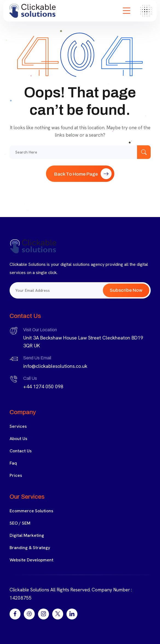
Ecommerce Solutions (31, 511)
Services (18, 426)
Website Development (31, 560)
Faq (13, 463)
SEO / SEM (20, 523)
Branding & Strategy (30, 548)
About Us (18, 439)
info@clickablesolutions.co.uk (55, 366)
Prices (16, 475)
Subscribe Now (126, 290)
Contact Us (21, 451)
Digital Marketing (27, 535)
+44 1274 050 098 (43, 386)
